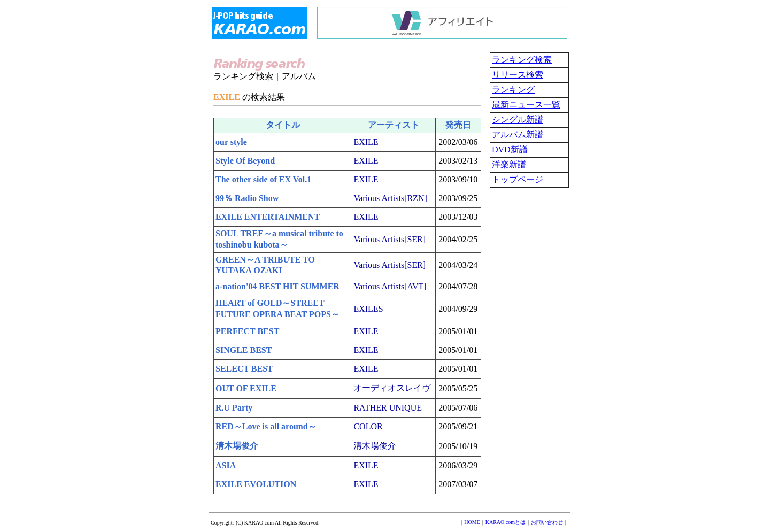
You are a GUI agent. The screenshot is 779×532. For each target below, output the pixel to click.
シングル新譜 (518, 119)
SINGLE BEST (244, 350)
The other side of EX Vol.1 (263, 179)
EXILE (366, 142)
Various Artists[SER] (389, 239)
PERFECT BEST (247, 331)
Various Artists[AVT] (390, 286)
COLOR (368, 426)
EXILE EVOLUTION (256, 484)
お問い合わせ (547, 522)
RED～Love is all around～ (266, 426)
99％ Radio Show (247, 198)
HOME (472, 522)
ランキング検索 (522, 60)
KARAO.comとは (506, 522)
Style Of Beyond (245, 161)
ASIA (226, 465)
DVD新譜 (510, 149)
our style (231, 142)
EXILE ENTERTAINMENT (268, 217)
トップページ (518, 179)
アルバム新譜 (518, 134)
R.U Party (234, 408)
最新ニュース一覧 (526, 105)
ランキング (513, 90)
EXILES (368, 309)
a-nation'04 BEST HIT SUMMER (277, 286)
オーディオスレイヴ (392, 388)
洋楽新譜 (509, 164)
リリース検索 (518, 75)
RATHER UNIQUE (388, 408)
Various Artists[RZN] (390, 198)
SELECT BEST (244, 369)
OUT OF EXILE (246, 388)
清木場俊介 (237, 446)
